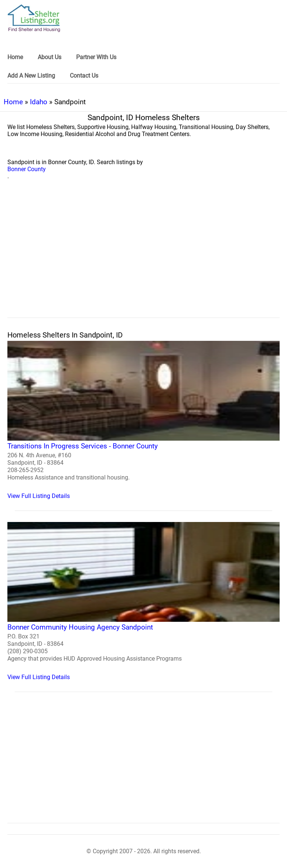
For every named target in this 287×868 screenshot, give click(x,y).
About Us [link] (49, 57)
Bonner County (27, 169)
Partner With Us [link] (96, 57)
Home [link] (15, 57)
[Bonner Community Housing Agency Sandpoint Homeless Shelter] (143, 601)
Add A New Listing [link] (31, 76)
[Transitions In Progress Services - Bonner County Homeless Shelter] (143, 420)
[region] (143, 257)
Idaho (39, 102)
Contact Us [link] (84, 76)
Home (13, 102)
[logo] (34, 18)
